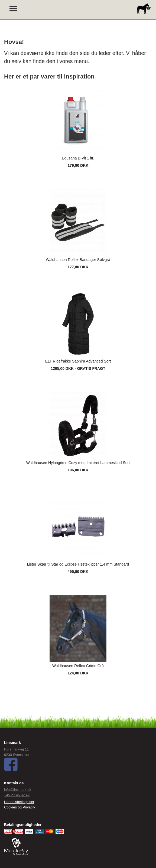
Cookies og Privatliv (19, 807)
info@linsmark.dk (18, 790)
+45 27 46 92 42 (17, 795)
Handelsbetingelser (19, 802)
